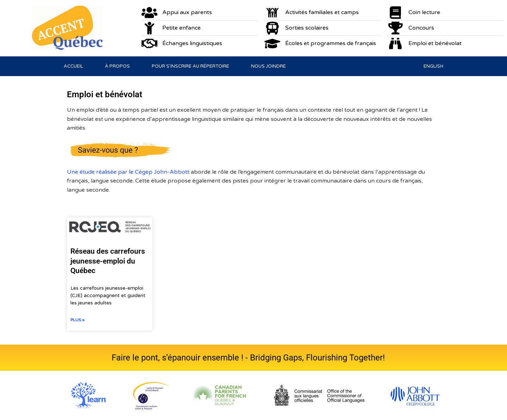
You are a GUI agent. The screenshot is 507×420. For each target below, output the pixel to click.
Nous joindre (268, 66)
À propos (117, 66)
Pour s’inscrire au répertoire (190, 66)
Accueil (73, 66)
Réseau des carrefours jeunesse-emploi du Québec (108, 261)
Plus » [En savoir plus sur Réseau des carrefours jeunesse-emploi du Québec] (77, 320)
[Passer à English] (433, 66)
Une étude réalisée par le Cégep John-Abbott (129, 172)
